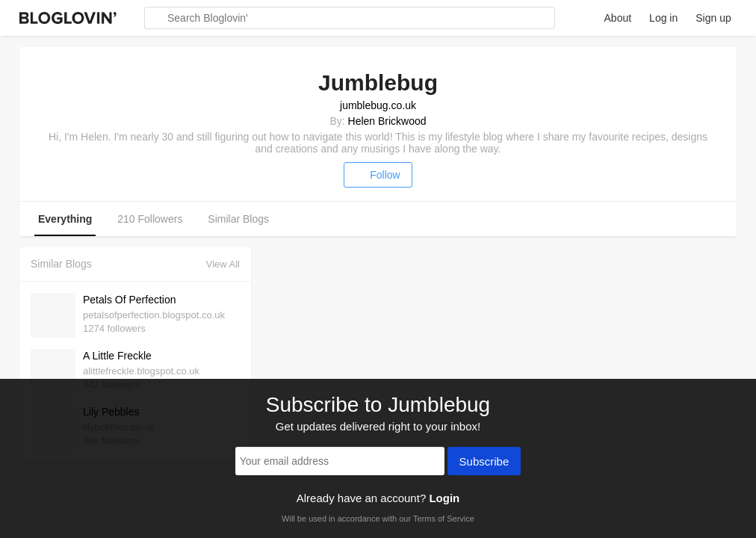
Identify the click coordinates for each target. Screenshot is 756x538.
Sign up (713, 18)
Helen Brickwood (387, 121)
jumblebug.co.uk (378, 105)
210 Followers (150, 219)
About (618, 18)
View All (223, 264)
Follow (378, 175)
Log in (663, 18)
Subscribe (484, 463)
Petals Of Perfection (130, 300)
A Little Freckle (117, 356)
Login (444, 498)
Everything (65, 219)
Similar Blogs (238, 219)
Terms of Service (444, 519)
